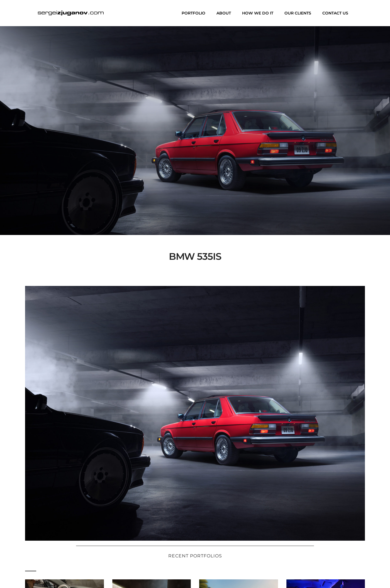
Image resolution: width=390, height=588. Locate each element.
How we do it (258, 13)
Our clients (298, 13)
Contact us (335, 13)
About (224, 13)
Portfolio (193, 13)
